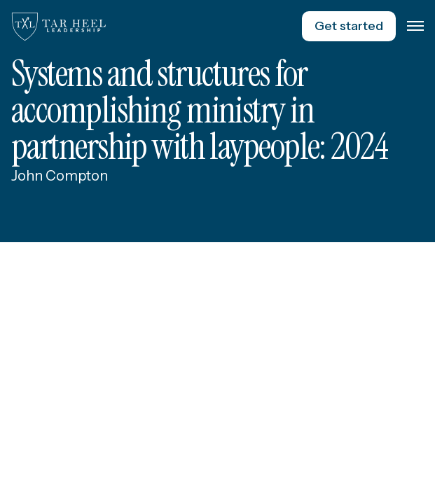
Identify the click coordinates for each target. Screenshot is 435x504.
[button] (415, 27)
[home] (59, 27)
